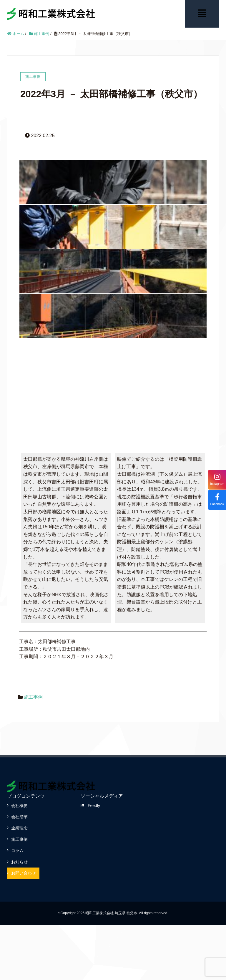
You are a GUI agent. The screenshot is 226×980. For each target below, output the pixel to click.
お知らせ (19, 861)
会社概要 (19, 805)
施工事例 (33, 696)
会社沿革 (19, 816)
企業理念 (19, 828)
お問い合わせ (24, 873)
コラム (17, 850)
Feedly (90, 805)
